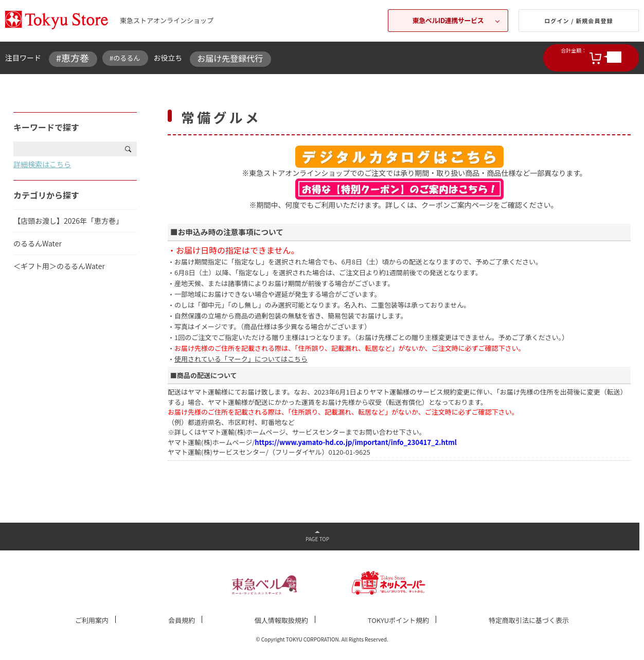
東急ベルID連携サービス (448, 20)
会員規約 (182, 620)
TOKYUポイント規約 (398, 620)
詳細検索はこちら (42, 164)
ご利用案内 (92, 620)
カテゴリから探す (46, 195)
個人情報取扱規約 (281, 620)
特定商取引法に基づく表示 (529, 620)
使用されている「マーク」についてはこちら (241, 359)
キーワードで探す (46, 127)
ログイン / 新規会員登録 (579, 21)
